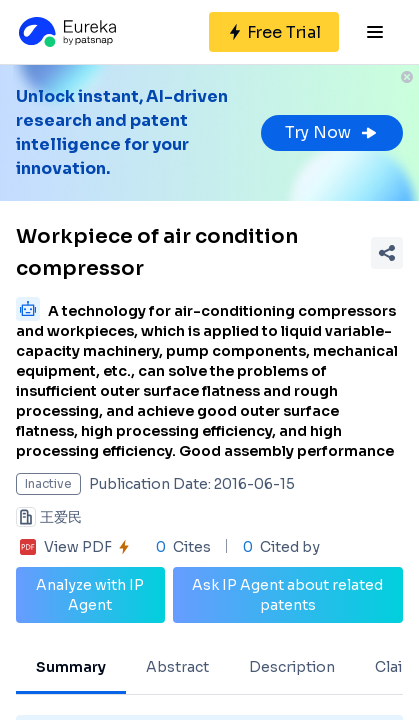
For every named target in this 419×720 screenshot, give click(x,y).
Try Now (332, 132)
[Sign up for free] (274, 32)
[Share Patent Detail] (387, 253)
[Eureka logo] (66, 32)
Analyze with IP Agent (90, 595)
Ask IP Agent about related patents (287, 595)
